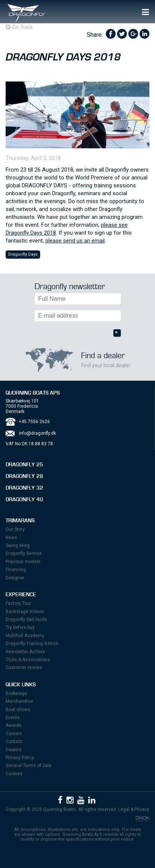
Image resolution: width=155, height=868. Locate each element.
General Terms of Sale (29, 766)
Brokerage (16, 693)
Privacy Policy (20, 758)
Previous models (23, 562)
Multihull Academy (25, 636)
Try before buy (20, 627)
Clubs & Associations (28, 660)
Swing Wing (18, 546)
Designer (15, 578)
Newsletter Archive (25, 652)
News (11, 538)
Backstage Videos (25, 612)
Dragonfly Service (24, 553)
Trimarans (20, 521)
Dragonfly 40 (24, 500)
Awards (14, 725)
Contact (14, 741)
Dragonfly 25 (24, 465)
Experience (21, 595)
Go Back (19, 27)
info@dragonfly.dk (37, 433)
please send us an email (75, 241)
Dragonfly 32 (24, 488)
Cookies (14, 774)
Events (13, 717)
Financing (16, 570)
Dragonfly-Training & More (32, 643)
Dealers (14, 750)
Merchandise (19, 701)
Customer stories (24, 668)
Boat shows (18, 710)
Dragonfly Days (23, 254)
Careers (14, 734)
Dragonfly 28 (24, 476)
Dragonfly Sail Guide (26, 619)
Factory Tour (18, 603)
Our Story (15, 529)
